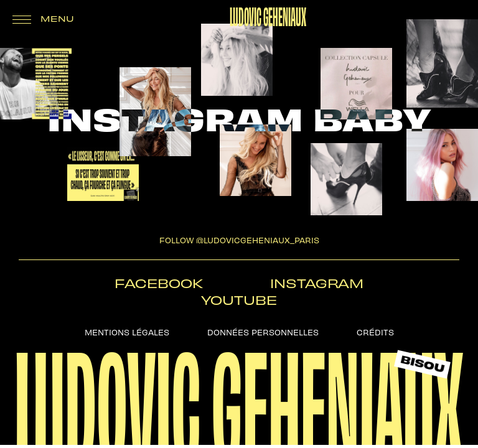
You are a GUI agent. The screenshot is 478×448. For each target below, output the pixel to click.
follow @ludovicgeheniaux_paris (239, 239)
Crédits (375, 331)
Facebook (159, 283)
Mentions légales (127, 331)
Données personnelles (263, 331)
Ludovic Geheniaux (268, 15)
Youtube (239, 300)
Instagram (317, 283)
